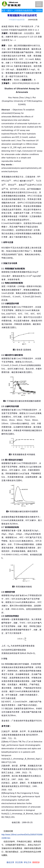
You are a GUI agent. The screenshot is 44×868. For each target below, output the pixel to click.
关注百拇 (19, 862)
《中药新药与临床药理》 (24, 10)
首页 (3, 10)
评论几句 (27, 862)
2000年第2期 (33, 20)
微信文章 (10, 862)
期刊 (9, 10)
